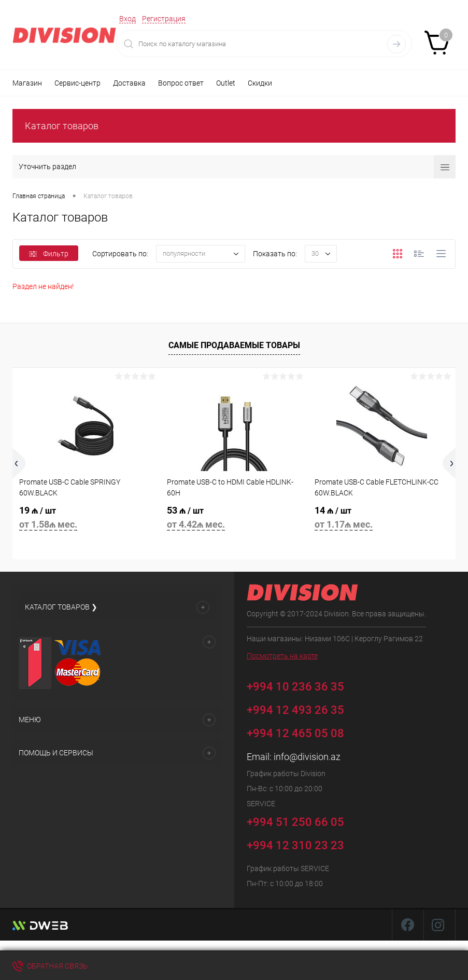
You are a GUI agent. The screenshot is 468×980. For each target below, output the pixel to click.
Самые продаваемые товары (234, 345)
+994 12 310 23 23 (295, 845)
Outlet (226, 83)
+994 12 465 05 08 (295, 733)
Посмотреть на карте (282, 656)
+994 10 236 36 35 (303, 685)
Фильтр (49, 254)
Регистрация (164, 19)
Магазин (27, 83)
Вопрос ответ (181, 83)
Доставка (129, 83)
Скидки (260, 83)
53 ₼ (234, 519)
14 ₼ (382, 519)
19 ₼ (86, 519)
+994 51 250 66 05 (303, 820)
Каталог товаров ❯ (61, 607)
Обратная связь (50, 966)
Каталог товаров (62, 126)
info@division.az (307, 757)
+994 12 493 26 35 (295, 710)
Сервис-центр (77, 83)
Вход (127, 19)
